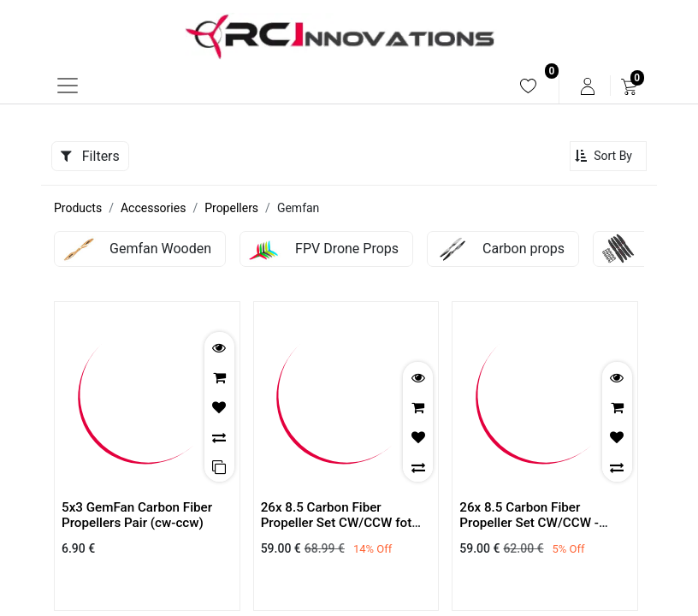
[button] (608, 156)
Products (78, 208)
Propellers (231, 208)
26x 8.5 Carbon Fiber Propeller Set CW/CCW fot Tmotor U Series (337, 523)
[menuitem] (528, 86)
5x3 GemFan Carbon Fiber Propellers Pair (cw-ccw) (137, 515)
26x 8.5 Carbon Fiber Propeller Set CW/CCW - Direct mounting (529, 523)
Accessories (153, 208)
